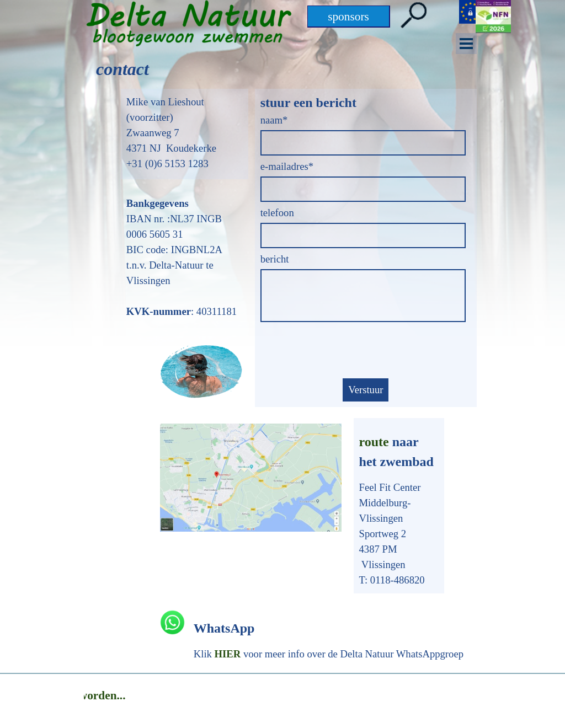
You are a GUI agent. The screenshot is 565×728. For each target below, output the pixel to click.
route (374, 442)
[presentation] (344, 351)
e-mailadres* (287, 166)
